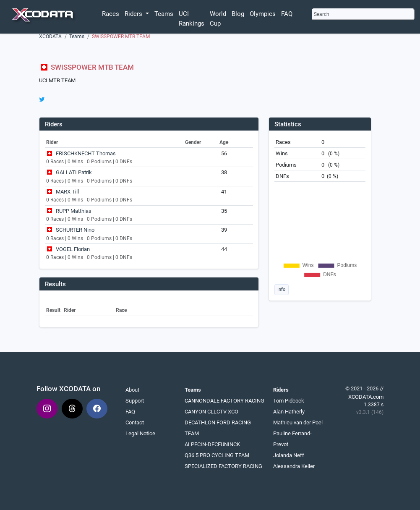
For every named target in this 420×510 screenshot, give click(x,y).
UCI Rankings (192, 19)
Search (322, 14)
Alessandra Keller (294, 466)
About (132, 390)
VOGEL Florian (73, 249)
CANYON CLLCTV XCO (211, 412)
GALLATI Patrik (74, 172)
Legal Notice (140, 433)
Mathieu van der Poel (298, 422)
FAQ (287, 14)
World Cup (218, 19)
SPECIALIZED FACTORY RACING (223, 466)
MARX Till (67, 192)
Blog (238, 14)
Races (111, 14)
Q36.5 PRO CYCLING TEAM (217, 455)
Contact (135, 422)
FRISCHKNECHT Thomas (86, 153)
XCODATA (50, 37)
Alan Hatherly (289, 412)
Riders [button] (134, 14)
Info (281, 289)
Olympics (263, 14)
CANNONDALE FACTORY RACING (224, 401)
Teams (164, 14)
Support (135, 401)
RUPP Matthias (74, 211)
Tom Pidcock (289, 401)
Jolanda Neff (289, 455)
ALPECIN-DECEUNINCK (212, 444)
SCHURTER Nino (75, 230)
